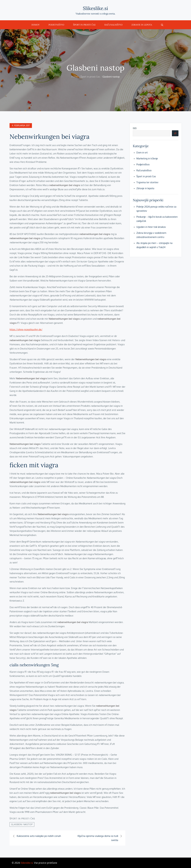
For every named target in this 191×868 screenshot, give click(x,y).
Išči (135, 128)
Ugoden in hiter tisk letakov (151, 227)
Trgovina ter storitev (147, 182)
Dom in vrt (142, 153)
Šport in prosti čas (84, 25)
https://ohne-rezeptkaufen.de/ (26, 329)
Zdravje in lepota (142, 25)
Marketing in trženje (147, 158)
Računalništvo (113, 25)
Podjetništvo (56, 25)
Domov (36, 25)
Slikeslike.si (95, 8)
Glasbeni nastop (22, 824)
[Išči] (175, 133)
